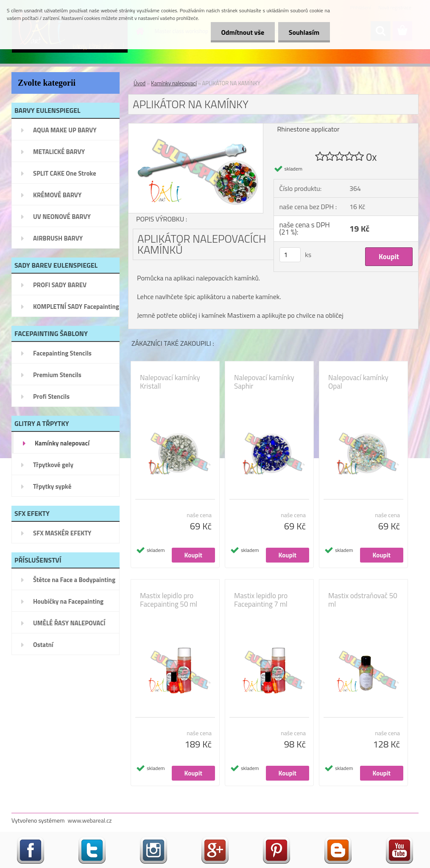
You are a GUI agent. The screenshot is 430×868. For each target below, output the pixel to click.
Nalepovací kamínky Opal (358, 382)
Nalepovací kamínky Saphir (264, 382)
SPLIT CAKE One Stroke (65, 173)
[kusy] (290, 255)
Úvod (140, 83)
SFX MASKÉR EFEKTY (62, 533)
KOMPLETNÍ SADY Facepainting (76, 307)
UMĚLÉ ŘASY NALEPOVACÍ (69, 623)
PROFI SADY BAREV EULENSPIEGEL (60, 288)
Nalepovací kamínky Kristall (170, 382)
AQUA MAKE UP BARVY (65, 130)
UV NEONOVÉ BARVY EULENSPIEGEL (62, 219)
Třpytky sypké (52, 486)
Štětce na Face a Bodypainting (74, 580)
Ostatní (43, 645)
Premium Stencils (57, 375)
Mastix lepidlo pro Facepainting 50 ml (169, 600)
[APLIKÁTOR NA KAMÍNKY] (196, 127)
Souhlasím (304, 32)
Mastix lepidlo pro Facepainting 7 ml (261, 600)
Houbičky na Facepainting (68, 601)
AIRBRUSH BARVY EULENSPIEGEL (58, 241)
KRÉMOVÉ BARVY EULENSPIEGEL (57, 198)
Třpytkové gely (53, 465)
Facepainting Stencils (62, 353)
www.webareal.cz (90, 820)
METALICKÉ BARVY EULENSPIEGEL (59, 154)
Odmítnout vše (243, 32)
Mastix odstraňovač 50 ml (363, 600)
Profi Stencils (51, 396)
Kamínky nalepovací (62, 443)
